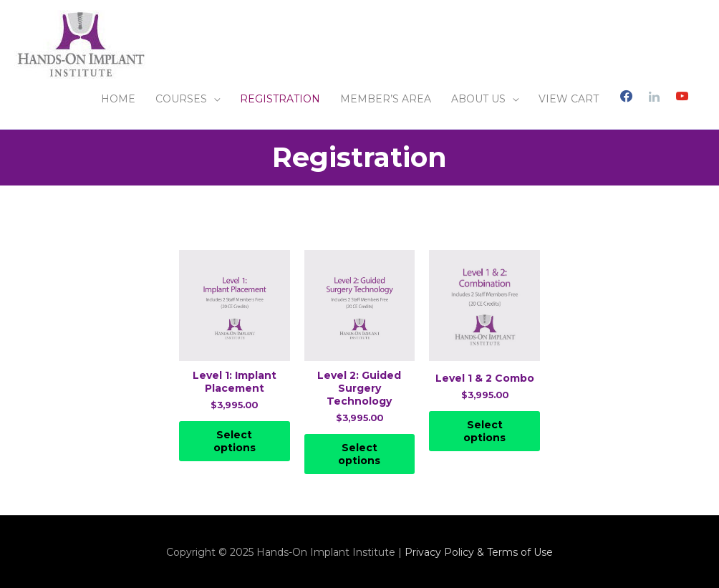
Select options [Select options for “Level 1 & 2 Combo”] (484, 431)
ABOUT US (478, 99)
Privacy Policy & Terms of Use (479, 552)
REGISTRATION (280, 99)
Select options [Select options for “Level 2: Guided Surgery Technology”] (359, 454)
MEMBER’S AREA (386, 99)
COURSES (181, 99)
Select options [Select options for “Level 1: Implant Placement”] (235, 441)
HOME (118, 99)
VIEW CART (569, 99)
